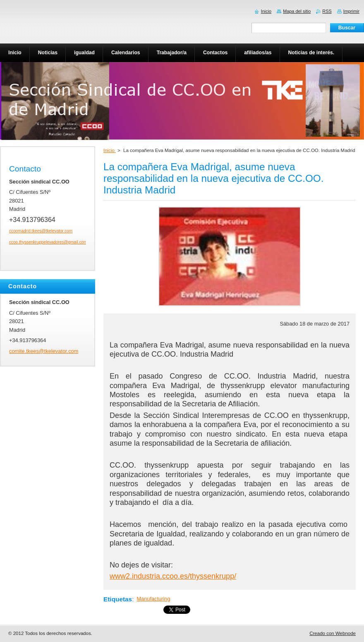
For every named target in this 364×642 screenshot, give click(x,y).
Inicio (110, 150)
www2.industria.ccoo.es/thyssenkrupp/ (173, 576)
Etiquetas (118, 599)
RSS (327, 11)
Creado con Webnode (333, 633)
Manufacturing (153, 599)
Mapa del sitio (297, 11)
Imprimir (351, 11)
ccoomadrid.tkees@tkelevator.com (41, 231)
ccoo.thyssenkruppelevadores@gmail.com (48, 242)
